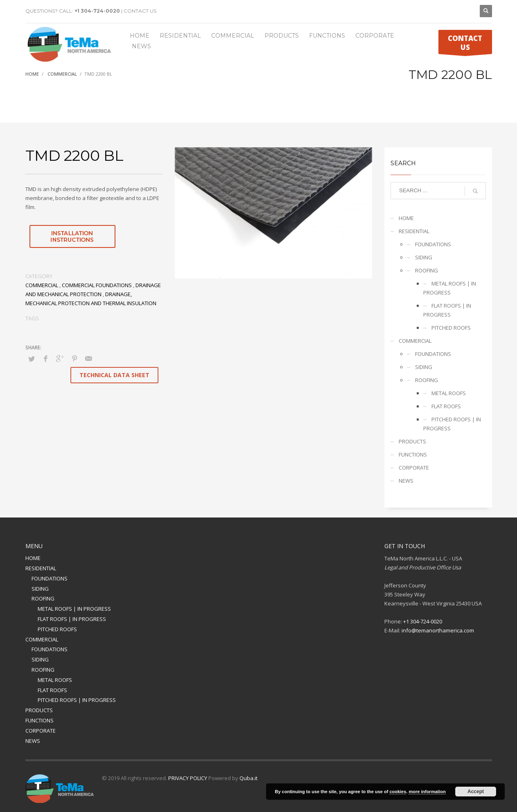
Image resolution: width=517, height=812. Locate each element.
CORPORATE (414, 468)
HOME (406, 218)
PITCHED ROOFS (451, 328)
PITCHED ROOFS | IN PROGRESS (452, 424)
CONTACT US (140, 11)
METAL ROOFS (449, 393)
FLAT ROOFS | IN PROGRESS (447, 310)
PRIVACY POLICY (188, 778)
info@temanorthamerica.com (438, 630)
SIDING (424, 257)
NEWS (406, 481)
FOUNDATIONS (433, 244)
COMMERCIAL (42, 285)
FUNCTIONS (413, 454)
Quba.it (248, 778)
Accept (476, 792)
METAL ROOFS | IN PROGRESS (450, 288)
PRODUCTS (412, 441)
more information (427, 792)
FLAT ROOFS (446, 406)
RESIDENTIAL (414, 231)
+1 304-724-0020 (97, 11)
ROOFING (427, 270)
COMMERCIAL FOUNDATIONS (97, 285)
